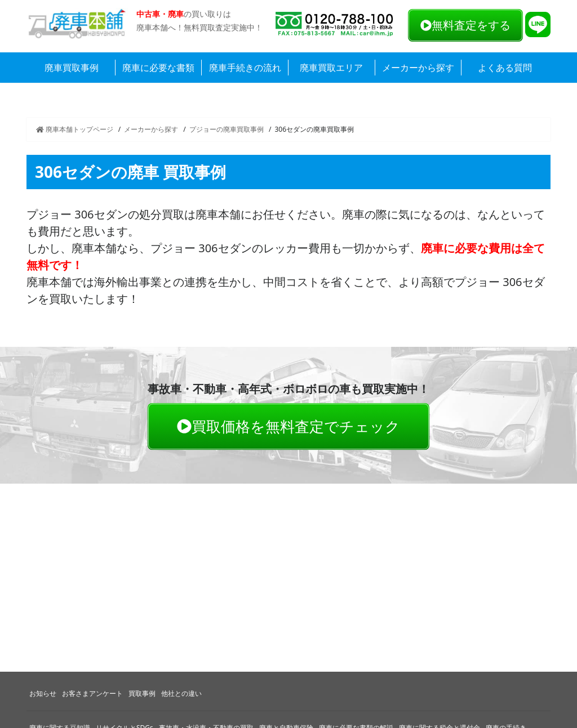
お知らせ (43, 693)
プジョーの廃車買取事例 (227, 129)
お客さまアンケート (92, 693)
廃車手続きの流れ (245, 68)
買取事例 (142, 693)
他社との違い (181, 693)
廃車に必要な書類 (158, 68)
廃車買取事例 (72, 68)
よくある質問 (505, 68)
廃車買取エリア (331, 68)
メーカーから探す (418, 68)
